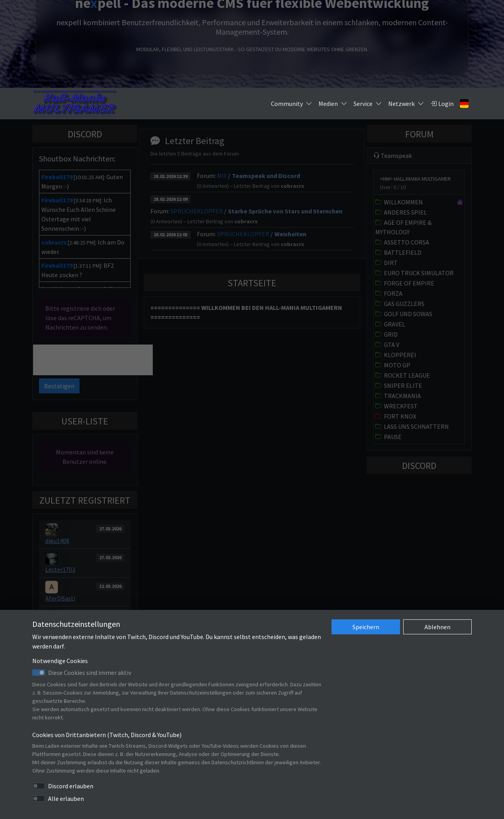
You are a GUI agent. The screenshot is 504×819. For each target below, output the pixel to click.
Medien (333, 104)
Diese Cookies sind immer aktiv (90, 673)
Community (292, 104)
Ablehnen (437, 627)
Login (442, 104)
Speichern (366, 627)
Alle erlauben (66, 799)
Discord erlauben (71, 786)
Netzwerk (406, 104)
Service (368, 104)
